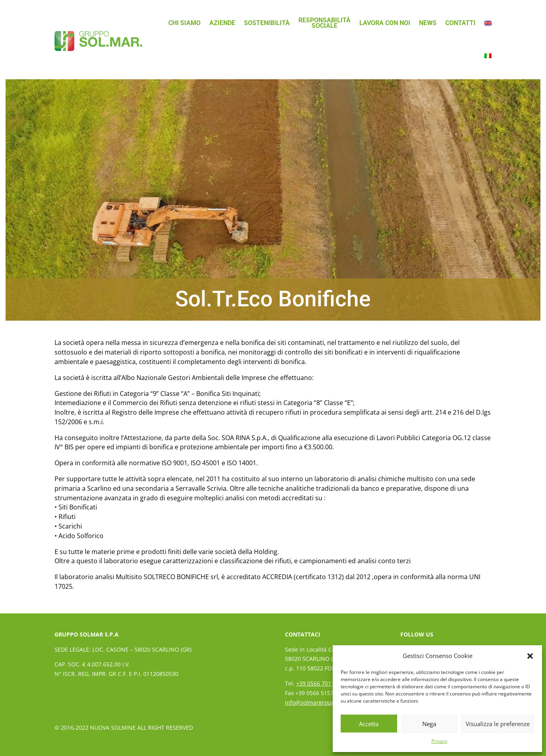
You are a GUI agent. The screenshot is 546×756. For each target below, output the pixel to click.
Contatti (460, 23)
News (428, 23)
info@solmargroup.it (312, 702)
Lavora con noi (385, 23)
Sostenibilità (267, 23)
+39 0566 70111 (317, 683)
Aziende (222, 23)
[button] (530, 656)
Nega (429, 724)
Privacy (439, 741)
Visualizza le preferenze (498, 724)
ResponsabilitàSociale (325, 23)
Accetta (369, 724)
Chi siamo (184, 23)
